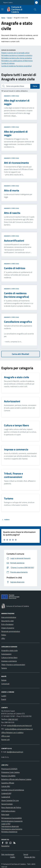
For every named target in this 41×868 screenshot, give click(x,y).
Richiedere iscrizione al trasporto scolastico (17, 55)
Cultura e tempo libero (9, 657)
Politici (4, 635)
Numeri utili (5, 739)
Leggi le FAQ (6, 824)
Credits (13, 857)
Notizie (4, 680)
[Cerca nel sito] (34, 9)
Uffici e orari (6, 736)
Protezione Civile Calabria (10, 772)
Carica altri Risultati (20, 354)
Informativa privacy (8, 811)
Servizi (9, 18)
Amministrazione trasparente (12, 821)
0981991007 (13, 719)
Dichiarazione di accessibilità (11, 818)
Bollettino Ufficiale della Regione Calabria (16, 779)
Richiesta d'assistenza (9, 832)
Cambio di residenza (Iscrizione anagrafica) (16, 66)
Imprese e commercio (9, 661)
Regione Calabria (8, 3)
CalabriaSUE (6, 797)
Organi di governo (8, 628)
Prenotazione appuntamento (12, 829)
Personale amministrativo (11, 631)
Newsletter (5, 846)
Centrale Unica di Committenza (13, 790)
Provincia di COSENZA (9, 769)
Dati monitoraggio (8, 854)
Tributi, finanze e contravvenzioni (13, 665)
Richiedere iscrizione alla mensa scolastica (17, 58)
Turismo (4, 668)
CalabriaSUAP (6, 793)
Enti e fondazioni (7, 624)
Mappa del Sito (30, 857)
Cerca (35, 86)
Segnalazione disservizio (10, 826)
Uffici (3, 638)
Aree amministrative (9, 617)
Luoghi (4, 696)
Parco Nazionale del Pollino (11, 807)
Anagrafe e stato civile (12, 96)
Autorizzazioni (6, 654)
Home (3, 18)
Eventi (4, 699)
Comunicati (5, 684)
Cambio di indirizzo (8, 63)
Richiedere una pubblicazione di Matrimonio (17, 61)
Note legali (5, 814)
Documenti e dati (7, 621)
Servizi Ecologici (7, 804)
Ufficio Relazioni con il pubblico (12, 732)
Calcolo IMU (6, 786)
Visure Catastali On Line (10, 800)
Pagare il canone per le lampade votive (15, 53)
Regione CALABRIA (8, 776)
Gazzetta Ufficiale (8, 783)
